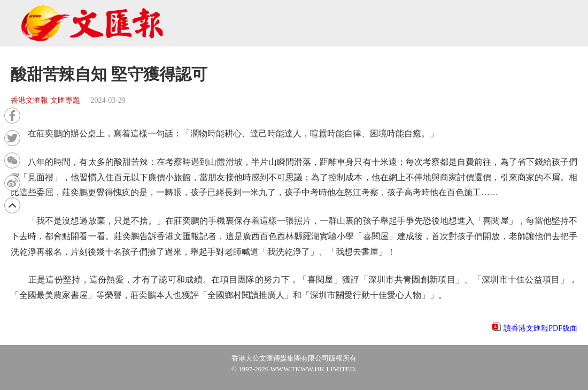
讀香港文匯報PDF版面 (540, 328)
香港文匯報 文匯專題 (45, 100)
